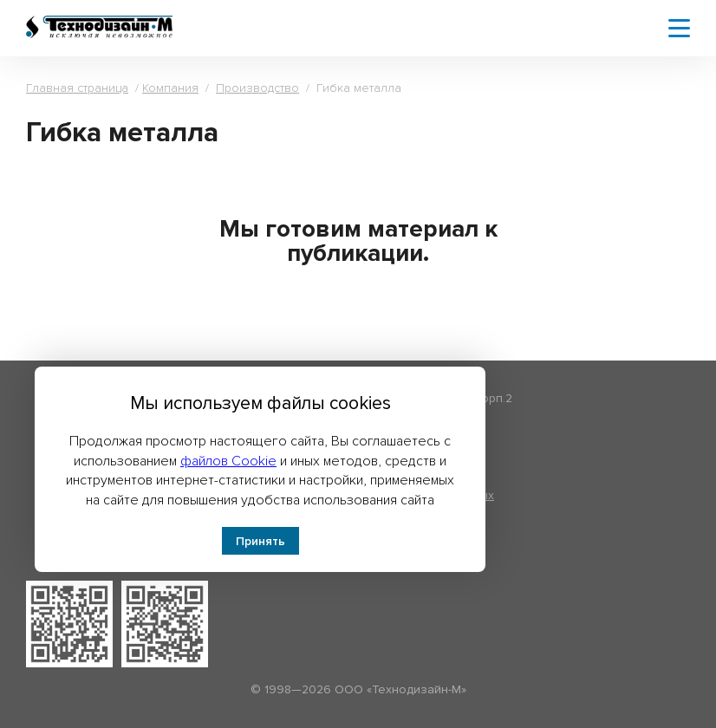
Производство (257, 88)
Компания (170, 88)
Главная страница (77, 88)
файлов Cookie (228, 461)
